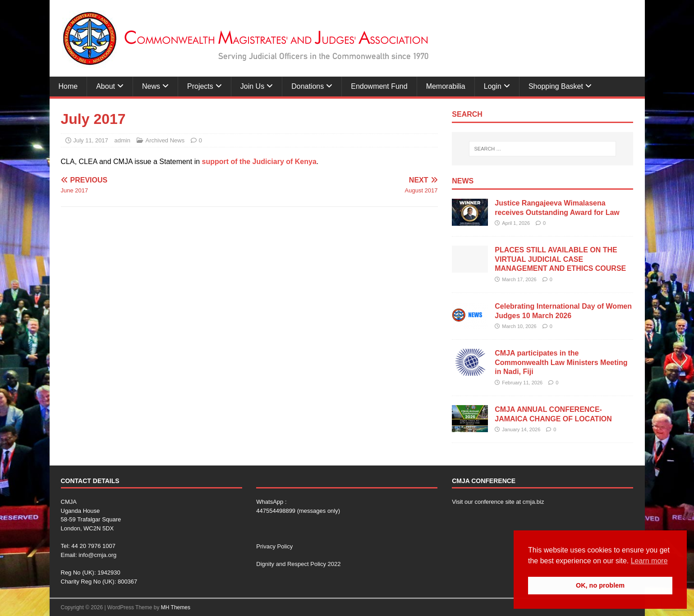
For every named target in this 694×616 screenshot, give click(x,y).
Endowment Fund (379, 86)
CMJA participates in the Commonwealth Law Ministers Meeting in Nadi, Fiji (561, 363)
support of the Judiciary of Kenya (259, 162)
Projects (200, 86)
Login (493, 86)
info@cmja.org (97, 555)
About (106, 86)
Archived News (165, 140)
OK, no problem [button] (600, 585)
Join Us (252, 86)
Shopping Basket (556, 86)
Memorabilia (446, 86)
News (151, 86)
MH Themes (176, 607)
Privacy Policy (274, 546)
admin (122, 140)
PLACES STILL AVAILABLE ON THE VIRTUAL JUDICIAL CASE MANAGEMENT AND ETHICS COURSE (560, 259)
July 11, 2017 (91, 140)
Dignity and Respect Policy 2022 (298, 564)
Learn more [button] (649, 561)
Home (68, 86)
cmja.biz (533, 502)
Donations (308, 86)
